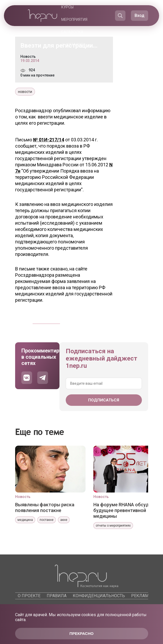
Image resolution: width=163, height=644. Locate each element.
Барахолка (72, 32)
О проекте (29, 596)
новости (25, 92)
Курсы (67, 7)
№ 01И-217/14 (49, 140)
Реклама (141, 596)
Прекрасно (81, 633)
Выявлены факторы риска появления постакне (45, 507)
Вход (140, 15)
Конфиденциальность (99, 596)
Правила (57, 596)
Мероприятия (74, 20)
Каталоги (76, 45)
